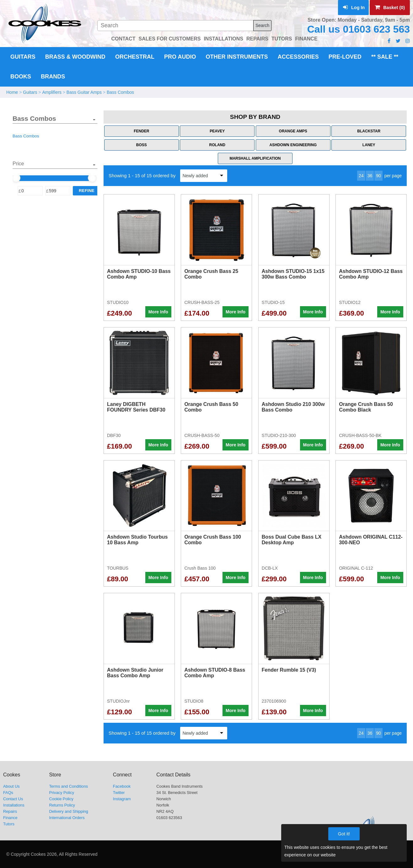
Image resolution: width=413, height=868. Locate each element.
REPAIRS (257, 39)
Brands (53, 77)
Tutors (9, 824)
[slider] (16, 178)
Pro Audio (180, 57)
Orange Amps (293, 131)
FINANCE (306, 39)
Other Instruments (237, 57)
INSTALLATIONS (223, 39)
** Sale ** (385, 57)
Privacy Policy (62, 793)
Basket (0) (390, 8)
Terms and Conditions (68, 786)
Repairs (10, 811)
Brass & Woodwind (75, 57)
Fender (141, 131)
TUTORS (282, 39)
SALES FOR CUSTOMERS (169, 39)
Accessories (298, 57)
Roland (217, 145)
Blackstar (369, 131)
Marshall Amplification (255, 158)
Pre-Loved (345, 57)
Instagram (122, 799)
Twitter (119, 793)
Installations (14, 805)
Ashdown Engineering (293, 145)
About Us (11, 786)
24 (361, 176)
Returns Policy (62, 805)
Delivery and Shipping (69, 811)
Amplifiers (52, 92)
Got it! (344, 834)
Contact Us (13, 799)
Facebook (122, 786)
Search (262, 25)
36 (370, 176)
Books (21, 77)
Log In (354, 8)
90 (378, 176)
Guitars (23, 57)
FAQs (8, 793)
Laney (369, 145)
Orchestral (135, 57)
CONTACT (123, 39)
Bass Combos (120, 92)
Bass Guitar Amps (84, 92)
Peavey (217, 131)
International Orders (67, 818)
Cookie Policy (61, 799)
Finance (10, 818)
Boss (142, 145)
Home (12, 92)
